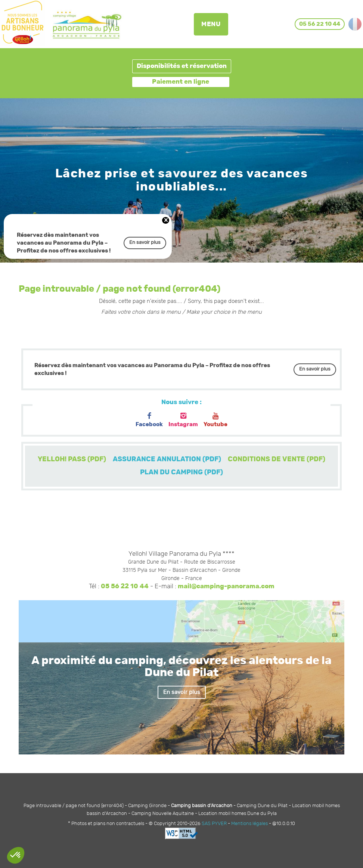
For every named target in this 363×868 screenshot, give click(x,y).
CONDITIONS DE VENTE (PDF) (277, 459)
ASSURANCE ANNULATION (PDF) (167, 459)
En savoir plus (145, 243)
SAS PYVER (214, 824)
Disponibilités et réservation (182, 66)
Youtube (215, 420)
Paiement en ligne (181, 82)
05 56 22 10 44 (125, 586)
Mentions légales (249, 824)
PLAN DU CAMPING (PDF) (181, 472)
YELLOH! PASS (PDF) (72, 459)
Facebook (149, 420)
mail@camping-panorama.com (226, 586)
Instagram (183, 420)
